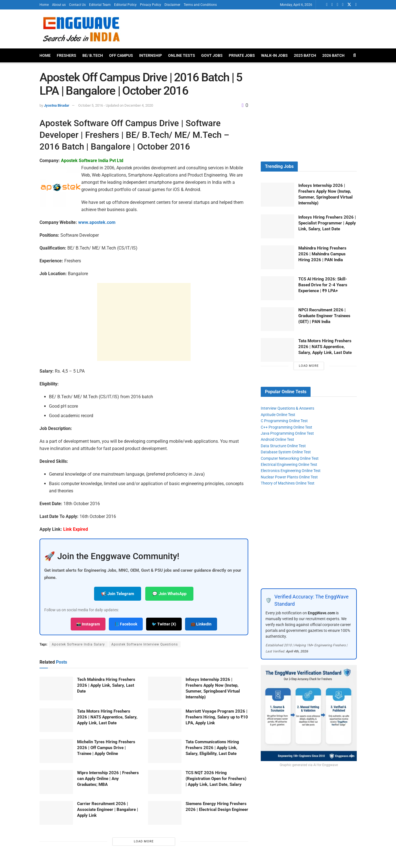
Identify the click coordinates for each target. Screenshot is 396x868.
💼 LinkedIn (201, 624)
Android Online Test (277, 439)
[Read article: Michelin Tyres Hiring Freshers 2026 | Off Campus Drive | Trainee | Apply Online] (56, 751)
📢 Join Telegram (118, 594)
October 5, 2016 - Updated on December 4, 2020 (116, 105)
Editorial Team (100, 5)
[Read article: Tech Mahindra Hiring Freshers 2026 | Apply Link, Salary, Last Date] (56, 689)
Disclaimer (172, 5)
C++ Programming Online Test (286, 427)
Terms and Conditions (200, 5)
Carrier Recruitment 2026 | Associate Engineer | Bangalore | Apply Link (108, 810)
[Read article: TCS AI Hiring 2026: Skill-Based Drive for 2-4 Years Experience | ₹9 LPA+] (277, 288)
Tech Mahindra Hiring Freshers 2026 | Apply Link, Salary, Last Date (106, 685)
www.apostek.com (97, 222)
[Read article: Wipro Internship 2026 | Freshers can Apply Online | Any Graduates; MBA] (56, 782)
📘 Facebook (126, 624)
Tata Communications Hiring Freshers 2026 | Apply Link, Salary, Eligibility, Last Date (212, 748)
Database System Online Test (286, 452)
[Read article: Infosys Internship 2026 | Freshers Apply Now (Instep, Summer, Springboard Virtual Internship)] (165, 689)
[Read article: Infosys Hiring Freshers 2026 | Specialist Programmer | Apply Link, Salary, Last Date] (277, 226)
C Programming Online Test (284, 421)
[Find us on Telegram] (343, 5)
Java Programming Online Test (287, 433)
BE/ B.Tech (93, 55)
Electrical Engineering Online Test (289, 464)
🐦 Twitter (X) (164, 624)
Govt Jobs (212, 55)
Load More (144, 841)
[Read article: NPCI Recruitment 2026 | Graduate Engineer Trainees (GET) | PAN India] (277, 319)
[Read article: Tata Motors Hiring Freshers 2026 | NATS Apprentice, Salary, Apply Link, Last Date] (56, 720)
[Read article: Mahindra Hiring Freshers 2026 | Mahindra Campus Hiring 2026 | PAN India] (277, 257)
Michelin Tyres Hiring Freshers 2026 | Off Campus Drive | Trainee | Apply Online (106, 748)
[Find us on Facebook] (337, 5)
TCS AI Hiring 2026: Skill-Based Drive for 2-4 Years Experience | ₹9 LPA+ (323, 285)
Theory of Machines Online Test (288, 483)
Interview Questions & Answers (287, 408)
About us (59, 5)
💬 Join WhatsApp (169, 594)
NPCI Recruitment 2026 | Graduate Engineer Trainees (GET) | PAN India (324, 316)
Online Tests (182, 55)
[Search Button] (355, 55)
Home (44, 5)
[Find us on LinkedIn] (332, 5)
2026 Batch (333, 55)
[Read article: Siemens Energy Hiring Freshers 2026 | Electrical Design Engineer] (165, 813)
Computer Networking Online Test (290, 458)
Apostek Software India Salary (78, 644)
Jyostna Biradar (57, 105)
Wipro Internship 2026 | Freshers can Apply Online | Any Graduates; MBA (108, 779)
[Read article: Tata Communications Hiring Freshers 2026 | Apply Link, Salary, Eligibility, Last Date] (165, 751)
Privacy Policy (151, 5)
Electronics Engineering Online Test (291, 471)
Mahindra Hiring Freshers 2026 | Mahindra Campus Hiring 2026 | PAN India (322, 254)
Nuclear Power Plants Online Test (289, 477)
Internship (151, 55)
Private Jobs (242, 55)
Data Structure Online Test (283, 446)
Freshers (67, 55)
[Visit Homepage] (81, 29)
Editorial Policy (125, 5)
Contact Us (77, 5)
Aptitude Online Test (278, 415)
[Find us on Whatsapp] (327, 5)
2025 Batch (305, 55)
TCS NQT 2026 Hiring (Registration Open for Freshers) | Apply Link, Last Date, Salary (216, 779)
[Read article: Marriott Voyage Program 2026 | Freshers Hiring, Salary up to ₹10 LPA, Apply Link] (165, 720)
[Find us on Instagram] (356, 5)
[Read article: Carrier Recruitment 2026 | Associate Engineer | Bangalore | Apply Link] (56, 813)
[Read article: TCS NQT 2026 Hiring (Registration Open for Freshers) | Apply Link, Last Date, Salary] (165, 782)
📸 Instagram (88, 624)
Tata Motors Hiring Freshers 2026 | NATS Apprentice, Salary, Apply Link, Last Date (107, 717)
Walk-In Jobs (274, 55)
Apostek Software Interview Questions (145, 644)
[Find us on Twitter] (349, 5)
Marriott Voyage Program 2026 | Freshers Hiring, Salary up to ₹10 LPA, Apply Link (217, 717)
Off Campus (121, 55)
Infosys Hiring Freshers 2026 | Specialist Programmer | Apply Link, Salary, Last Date (327, 223)
